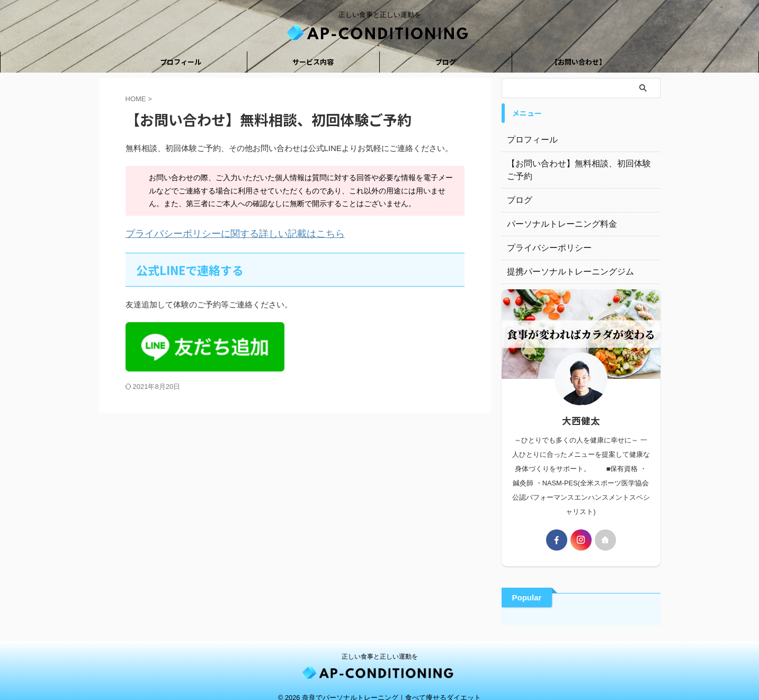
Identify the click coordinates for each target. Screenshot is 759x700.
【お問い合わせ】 (578, 62)
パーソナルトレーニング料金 (555, 211)
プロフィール (181, 62)
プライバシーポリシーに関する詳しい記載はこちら (217, 233)
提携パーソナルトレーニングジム (562, 259)
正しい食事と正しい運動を (380, 644)
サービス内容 (313, 62)
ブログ (446, 62)
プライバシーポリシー (544, 235)
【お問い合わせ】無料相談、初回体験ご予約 (581, 164)
